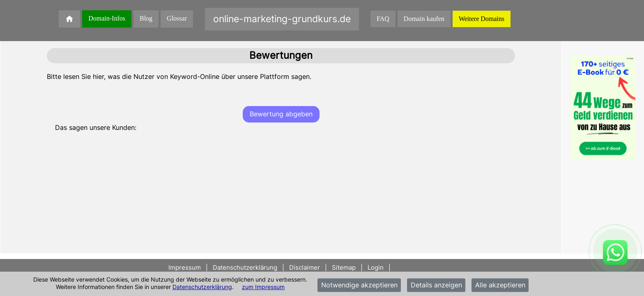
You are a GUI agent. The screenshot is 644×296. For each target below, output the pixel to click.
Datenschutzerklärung (202, 287)
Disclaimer (305, 267)
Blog (146, 18)
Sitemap (344, 267)
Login (376, 267)
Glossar (177, 18)
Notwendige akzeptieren (359, 285)
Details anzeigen (436, 285)
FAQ (383, 19)
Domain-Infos (107, 18)
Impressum (185, 267)
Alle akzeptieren (500, 285)
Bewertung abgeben (281, 114)
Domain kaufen (424, 19)
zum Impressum (263, 287)
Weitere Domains (482, 19)
